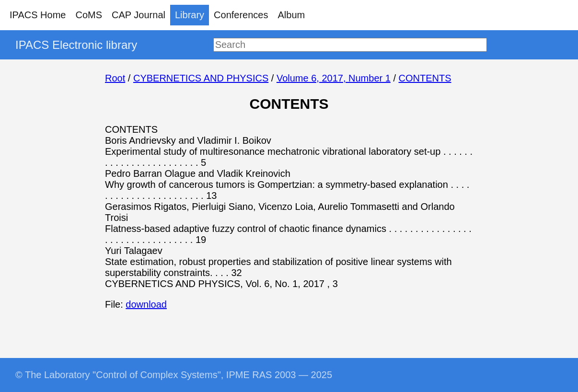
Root (115, 78)
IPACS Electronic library (76, 45)
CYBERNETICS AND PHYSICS (201, 78)
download (146, 304)
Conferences (241, 15)
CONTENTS (425, 78)
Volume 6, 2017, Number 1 (334, 78)
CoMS (89, 15)
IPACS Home (38, 15)
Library (190, 15)
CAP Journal (139, 15)
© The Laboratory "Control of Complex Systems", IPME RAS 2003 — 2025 (174, 375)
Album (292, 15)
